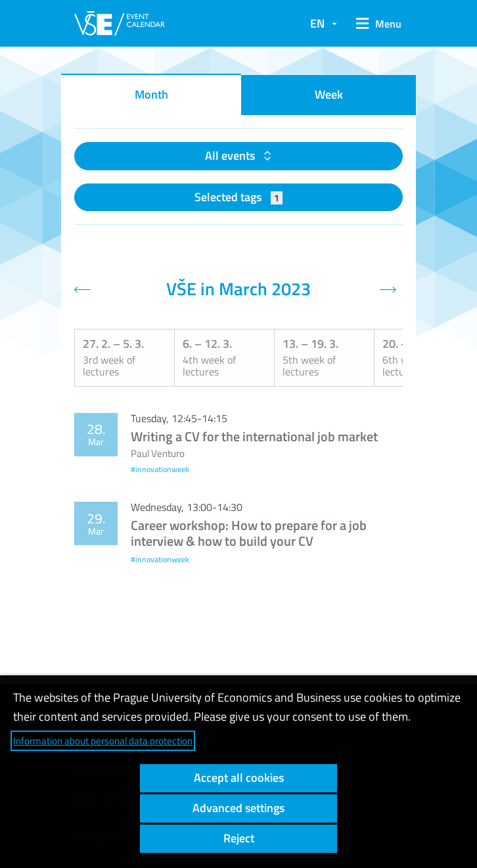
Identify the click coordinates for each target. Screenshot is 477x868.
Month (151, 94)
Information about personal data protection (103, 741)
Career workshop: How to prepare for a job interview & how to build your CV (249, 533)
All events (231, 156)
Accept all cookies (239, 778)
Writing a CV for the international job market (254, 436)
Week (329, 94)
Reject (239, 838)
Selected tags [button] (239, 197)
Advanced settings (238, 808)
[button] (376, 24)
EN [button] (317, 23)
